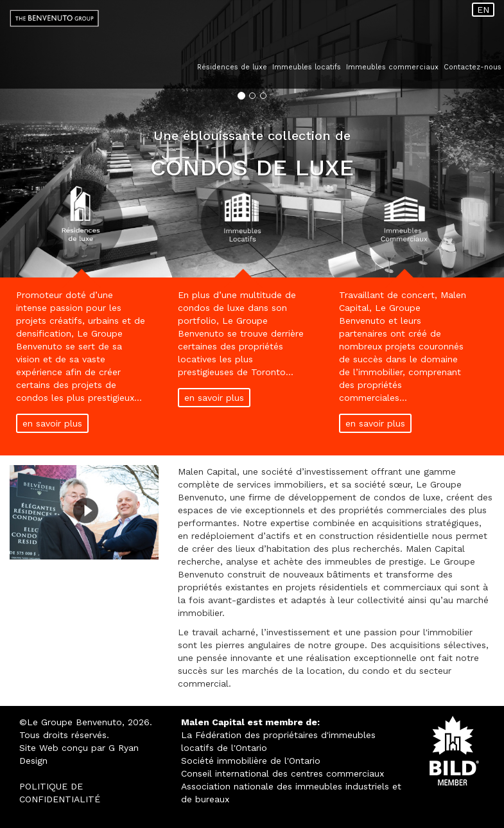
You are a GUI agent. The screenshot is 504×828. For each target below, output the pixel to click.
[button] (38, 139)
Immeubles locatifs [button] (307, 67)
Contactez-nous (473, 67)
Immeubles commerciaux (392, 67)
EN (483, 10)
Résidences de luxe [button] (232, 67)
